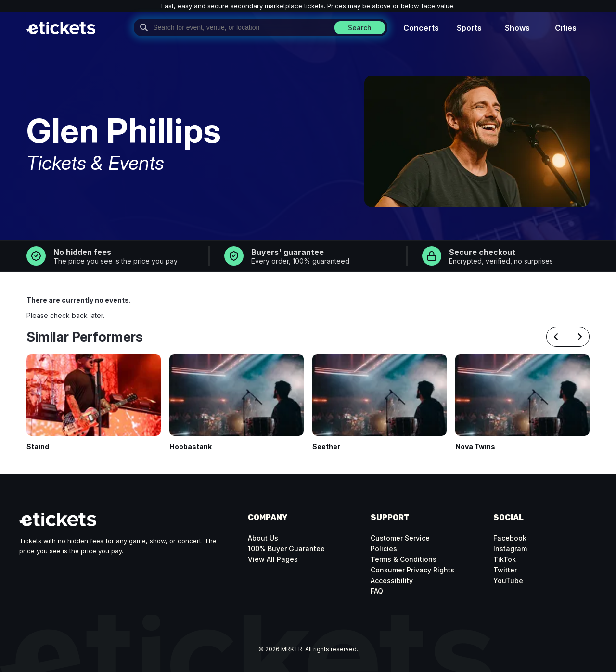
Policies (384, 549)
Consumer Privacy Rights (412, 570)
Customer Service (400, 538)
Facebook (510, 538)
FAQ (377, 591)
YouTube (508, 580)
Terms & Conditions (404, 559)
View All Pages (273, 559)
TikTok (505, 559)
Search (360, 28)
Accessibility (392, 580)
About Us (263, 538)
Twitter (505, 570)
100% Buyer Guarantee (286, 549)
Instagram (510, 549)
